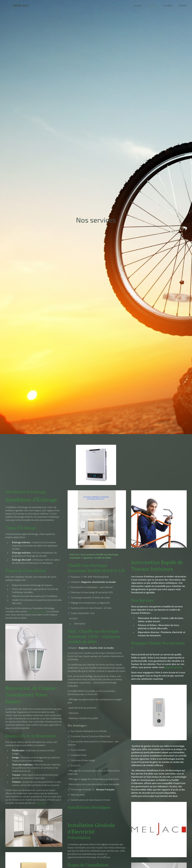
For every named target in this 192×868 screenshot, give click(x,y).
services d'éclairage (37, 611)
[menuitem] (139, 5)
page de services (173, 667)
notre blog (41, 803)
